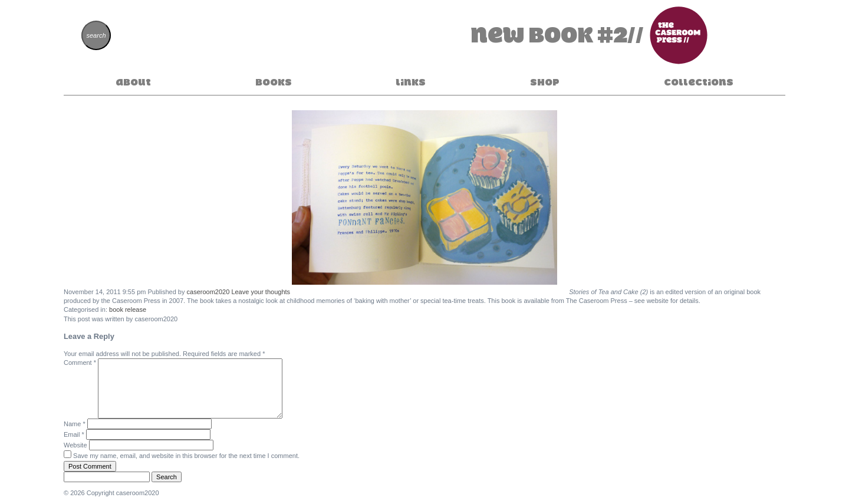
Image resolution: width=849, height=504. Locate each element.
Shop (545, 82)
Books (274, 82)
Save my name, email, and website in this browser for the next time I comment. (186, 456)
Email (74, 434)
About (133, 82)
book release (128, 309)
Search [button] (167, 477)
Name (75, 424)
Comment (80, 363)
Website (75, 445)
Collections (699, 82)
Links (411, 82)
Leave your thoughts (261, 292)
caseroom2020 (208, 292)
